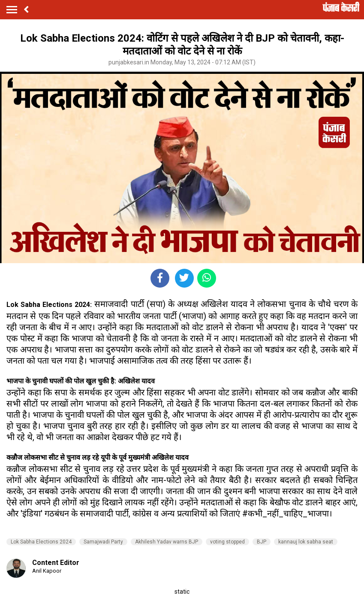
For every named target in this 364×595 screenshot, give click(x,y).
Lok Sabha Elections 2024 (41, 542)
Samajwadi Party (103, 542)
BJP (262, 542)
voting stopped (227, 542)
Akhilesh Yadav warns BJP (167, 542)
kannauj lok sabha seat (306, 542)
